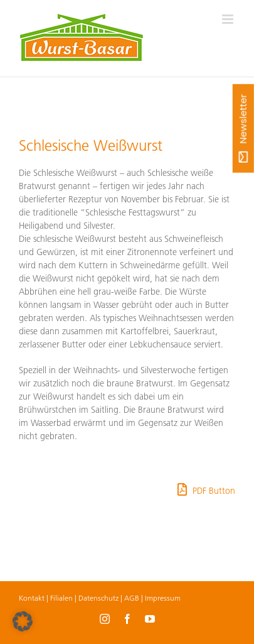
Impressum (163, 598)
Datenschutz (98, 598)
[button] (23, 621)
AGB (132, 598)
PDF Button (206, 489)
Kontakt (32, 598)
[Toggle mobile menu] (229, 19)
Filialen (61, 598)
